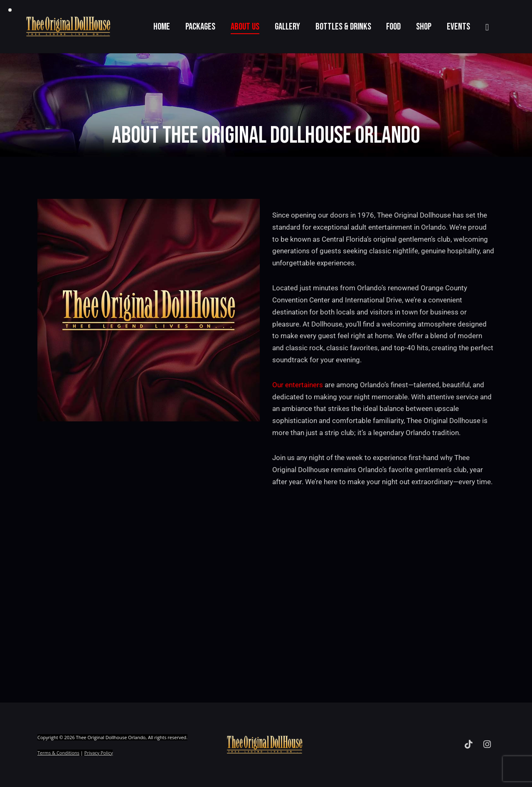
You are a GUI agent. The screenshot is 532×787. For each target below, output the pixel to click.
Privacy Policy (99, 753)
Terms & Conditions (58, 753)
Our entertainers (298, 385)
